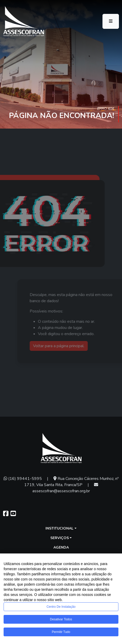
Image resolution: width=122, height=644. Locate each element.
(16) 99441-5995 (23, 479)
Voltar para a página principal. (64, 346)
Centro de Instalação (61, 607)
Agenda (61, 547)
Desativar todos (61, 619)
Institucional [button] (59, 528)
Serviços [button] (60, 538)
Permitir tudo (61, 632)
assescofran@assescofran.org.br (65, 488)
